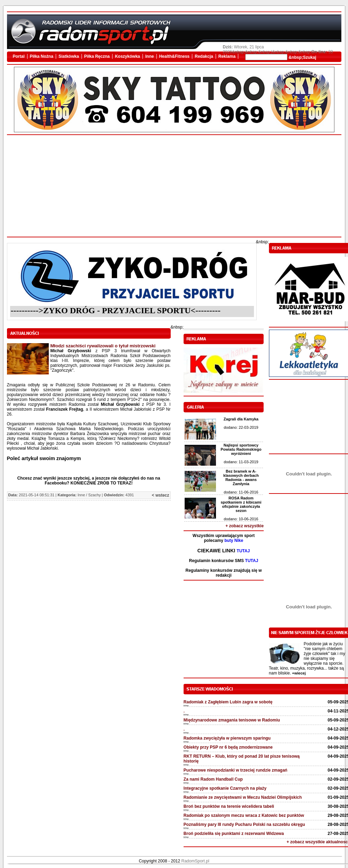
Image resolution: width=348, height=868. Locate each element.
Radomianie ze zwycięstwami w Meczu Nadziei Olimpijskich (243, 797)
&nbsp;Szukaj (302, 57)
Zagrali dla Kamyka (241, 419)
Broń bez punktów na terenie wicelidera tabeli (229, 806)
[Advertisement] (174, 186)
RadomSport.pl (195, 861)
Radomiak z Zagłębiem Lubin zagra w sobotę (228, 702)
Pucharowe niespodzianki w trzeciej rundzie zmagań (235, 770)
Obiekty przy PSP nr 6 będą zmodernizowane (228, 747)
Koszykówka (127, 56)
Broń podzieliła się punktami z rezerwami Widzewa (234, 834)
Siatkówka (69, 56)
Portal (19, 56)
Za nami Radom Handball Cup (213, 779)
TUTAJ (243, 551)
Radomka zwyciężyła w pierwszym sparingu (227, 738)
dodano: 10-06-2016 (241, 519)
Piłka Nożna (42, 56)
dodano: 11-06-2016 (241, 492)
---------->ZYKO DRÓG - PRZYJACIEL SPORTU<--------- (116, 310)
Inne (150, 56)
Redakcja (204, 56)
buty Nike (234, 540)
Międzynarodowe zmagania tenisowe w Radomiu (232, 720)
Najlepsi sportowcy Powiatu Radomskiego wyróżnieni (241, 449)
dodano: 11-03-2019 (241, 462)
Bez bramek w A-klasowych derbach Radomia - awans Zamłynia (241, 478)
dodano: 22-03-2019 (241, 427)
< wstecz (161, 495)
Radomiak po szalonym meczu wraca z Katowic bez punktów (244, 815)
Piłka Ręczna (97, 56)
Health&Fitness (174, 56)
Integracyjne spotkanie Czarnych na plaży (225, 788)
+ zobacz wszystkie (245, 526)
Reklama (227, 56)
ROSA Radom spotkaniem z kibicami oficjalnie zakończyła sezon (241, 504)
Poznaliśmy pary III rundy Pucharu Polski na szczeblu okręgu (244, 824)
